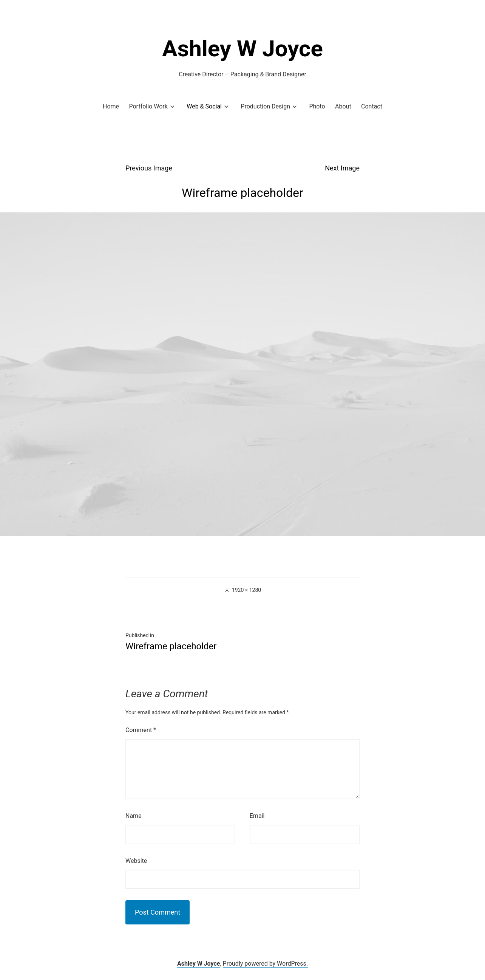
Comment (141, 730)
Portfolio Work (148, 106)
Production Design (265, 106)
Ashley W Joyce (242, 49)
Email (257, 816)
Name (134, 816)
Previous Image (149, 168)
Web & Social (204, 106)
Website (136, 861)
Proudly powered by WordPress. (266, 964)
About (343, 106)
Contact (372, 106)
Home (111, 106)
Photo (317, 106)
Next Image (342, 168)
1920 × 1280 (246, 590)
